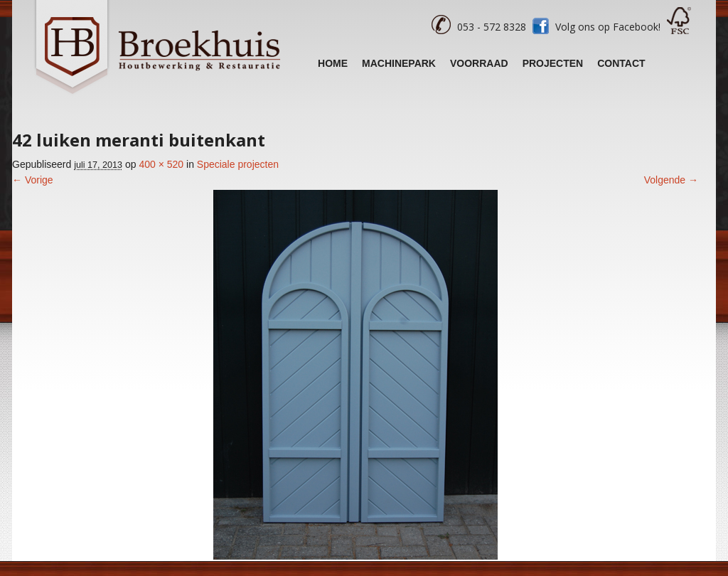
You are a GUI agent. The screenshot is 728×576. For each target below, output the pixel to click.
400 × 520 (161, 164)
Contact (621, 63)
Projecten (553, 63)
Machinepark (399, 63)
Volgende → (671, 180)
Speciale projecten (238, 164)
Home (333, 63)
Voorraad (479, 63)
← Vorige (33, 180)
